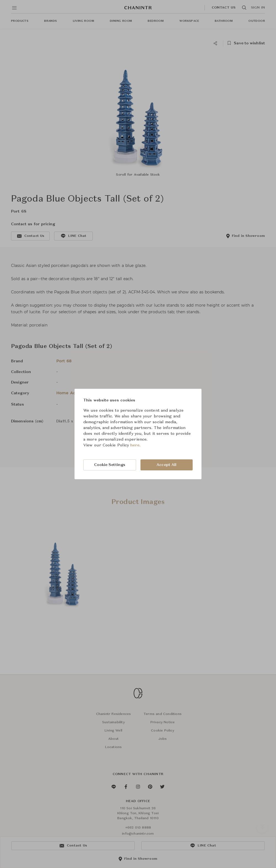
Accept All (166, 465)
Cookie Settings (110, 465)
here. (135, 445)
